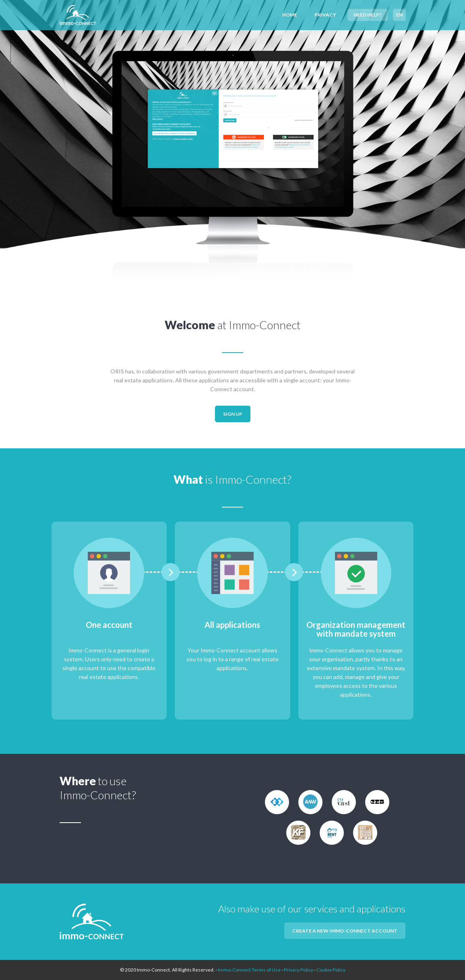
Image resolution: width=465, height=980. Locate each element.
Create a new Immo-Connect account (345, 931)
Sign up (233, 414)
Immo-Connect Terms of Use (249, 970)
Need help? (368, 15)
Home (290, 15)
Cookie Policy (331, 970)
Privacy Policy (299, 970)
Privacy (325, 15)
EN (399, 15)
